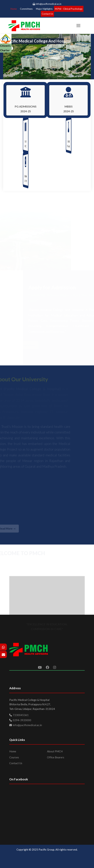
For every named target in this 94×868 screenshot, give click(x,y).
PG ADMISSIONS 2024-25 (26, 109)
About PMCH (55, 751)
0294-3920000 (22, 720)
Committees (26, 9)
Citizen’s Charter (6, 44)
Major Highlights (44, 9)
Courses (14, 757)
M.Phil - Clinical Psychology (69, 9)
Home (14, 9)
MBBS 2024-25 (69, 109)
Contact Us (47, 14)
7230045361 (21, 715)
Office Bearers (56, 757)
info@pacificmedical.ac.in (47, 4)
